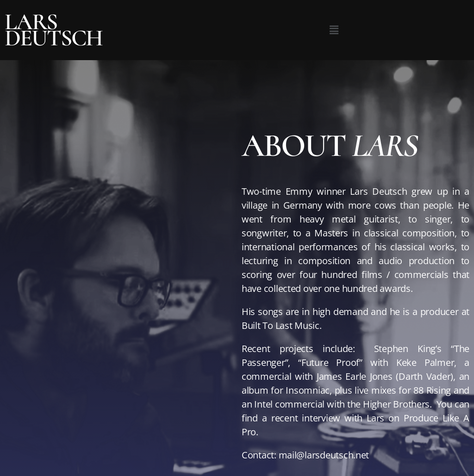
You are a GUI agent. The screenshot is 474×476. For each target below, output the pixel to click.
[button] (334, 30)
